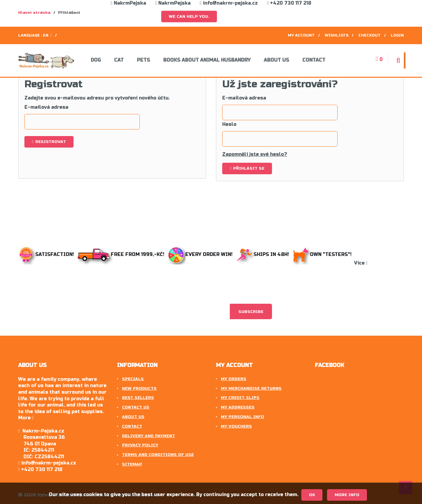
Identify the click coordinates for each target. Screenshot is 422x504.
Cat (119, 60)
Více (361, 263)
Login (397, 35)
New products (139, 388)
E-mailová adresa (46, 107)
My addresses (238, 407)
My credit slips (240, 398)
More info (347, 495)
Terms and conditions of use (158, 455)
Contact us (136, 407)
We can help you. (189, 16)
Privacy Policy (140, 445)
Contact (314, 60)
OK (312, 495)
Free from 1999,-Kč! (122, 254)
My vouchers (236, 426)
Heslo (229, 124)
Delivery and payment (149, 436)
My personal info (242, 417)
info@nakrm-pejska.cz (229, 3)
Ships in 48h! (264, 254)
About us (276, 60)
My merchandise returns (251, 388)
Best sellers (138, 398)
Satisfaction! (47, 254)
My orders (234, 379)
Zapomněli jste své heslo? (255, 154)
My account (301, 35)
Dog (96, 60)
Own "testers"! (323, 254)
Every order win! (201, 254)
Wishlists (337, 35)
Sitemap (132, 464)
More (26, 418)
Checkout (370, 35)
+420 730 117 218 (289, 3)
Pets (143, 60)
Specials (133, 379)
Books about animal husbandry (207, 60)
